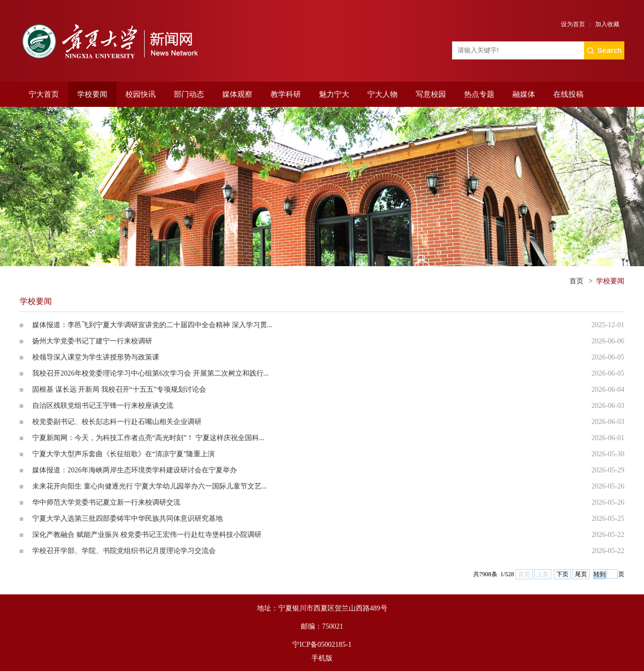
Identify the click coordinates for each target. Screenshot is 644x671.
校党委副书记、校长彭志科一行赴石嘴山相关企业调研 (117, 422)
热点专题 (479, 94)
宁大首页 (44, 94)
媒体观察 (237, 94)
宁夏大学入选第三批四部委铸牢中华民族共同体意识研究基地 (127, 518)
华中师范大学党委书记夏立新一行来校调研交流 (106, 502)
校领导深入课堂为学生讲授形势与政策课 (96, 357)
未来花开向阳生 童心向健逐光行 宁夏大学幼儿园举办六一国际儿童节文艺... (150, 486)
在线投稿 (568, 94)
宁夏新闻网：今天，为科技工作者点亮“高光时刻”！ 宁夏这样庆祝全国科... (148, 438)
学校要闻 (92, 94)
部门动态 (189, 94)
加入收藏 (607, 24)
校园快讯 (141, 94)
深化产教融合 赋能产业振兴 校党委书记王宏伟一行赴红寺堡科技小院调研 (147, 535)
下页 (562, 574)
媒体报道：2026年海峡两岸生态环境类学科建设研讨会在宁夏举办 (135, 470)
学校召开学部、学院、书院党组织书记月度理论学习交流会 (124, 551)
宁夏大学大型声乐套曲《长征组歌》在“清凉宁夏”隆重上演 (123, 454)
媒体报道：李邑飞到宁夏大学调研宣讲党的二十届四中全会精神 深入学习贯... (152, 325)
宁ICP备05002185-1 (322, 645)
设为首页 (573, 24)
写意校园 (431, 94)
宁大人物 (382, 94)
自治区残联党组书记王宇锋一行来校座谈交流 (103, 406)
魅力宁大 (334, 94)
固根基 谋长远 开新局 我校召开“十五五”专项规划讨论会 (119, 389)
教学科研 (286, 94)
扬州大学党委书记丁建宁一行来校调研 (92, 341)
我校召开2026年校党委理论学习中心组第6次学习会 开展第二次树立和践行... (150, 373)
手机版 (322, 658)
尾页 (581, 574)
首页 (576, 281)
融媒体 (524, 94)
